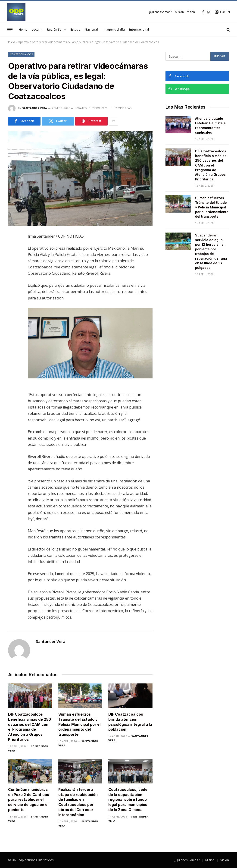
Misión (179, 12)
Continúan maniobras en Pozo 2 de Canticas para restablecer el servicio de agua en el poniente (29, 800)
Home (23, 29)
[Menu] (10, 29)
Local (36, 29)
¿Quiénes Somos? (160, 12)
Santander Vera (35, 108)
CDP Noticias (45, 860)
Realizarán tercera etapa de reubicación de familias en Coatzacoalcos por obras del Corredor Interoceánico (78, 802)
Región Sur (55, 29)
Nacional (91, 29)
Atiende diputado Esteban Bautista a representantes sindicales (210, 125)
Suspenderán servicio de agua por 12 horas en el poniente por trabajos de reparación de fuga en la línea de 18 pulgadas (211, 251)
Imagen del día (114, 29)
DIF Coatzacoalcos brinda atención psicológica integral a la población (130, 722)
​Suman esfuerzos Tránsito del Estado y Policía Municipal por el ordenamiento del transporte (79, 724)
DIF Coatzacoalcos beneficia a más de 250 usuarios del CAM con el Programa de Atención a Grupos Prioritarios (30, 727)
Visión (191, 12)
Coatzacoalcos (21, 54)
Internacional (139, 29)
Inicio (12, 42)
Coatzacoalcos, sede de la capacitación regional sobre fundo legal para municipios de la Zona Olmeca (128, 800)
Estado (75, 29)
